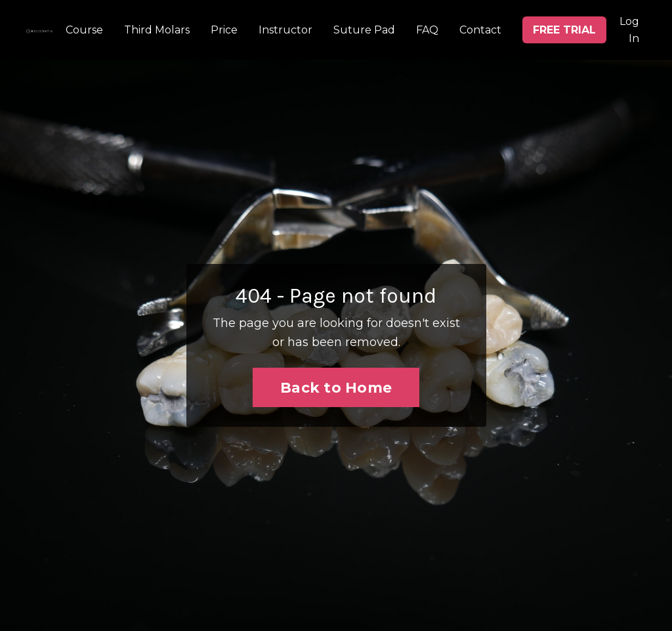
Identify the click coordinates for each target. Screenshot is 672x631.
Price (224, 30)
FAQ (427, 30)
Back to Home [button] (336, 387)
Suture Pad (364, 30)
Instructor (285, 30)
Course (84, 30)
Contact (480, 30)
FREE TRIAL (564, 30)
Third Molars (157, 30)
